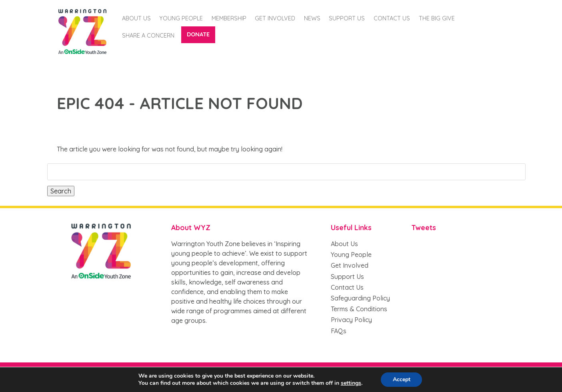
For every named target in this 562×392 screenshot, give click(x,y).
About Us (136, 18)
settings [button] (351, 383)
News (312, 18)
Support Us (347, 277)
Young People (181, 18)
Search (61, 191)
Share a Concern (148, 36)
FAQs (339, 331)
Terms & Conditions (359, 309)
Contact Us (392, 18)
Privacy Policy (351, 320)
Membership (229, 18)
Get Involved (275, 18)
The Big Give (437, 18)
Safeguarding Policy (360, 298)
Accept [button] (402, 379)
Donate (198, 34)
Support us (347, 18)
